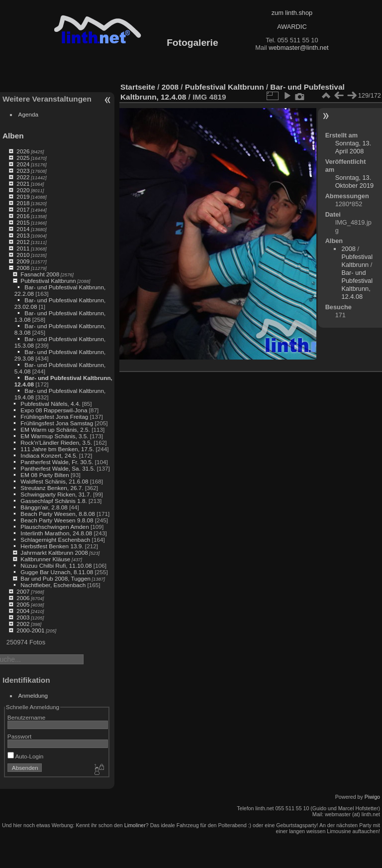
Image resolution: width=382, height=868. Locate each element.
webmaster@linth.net (298, 48)
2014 (23, 229)
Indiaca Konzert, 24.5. (49, 455)
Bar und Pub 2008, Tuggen (55, 578)
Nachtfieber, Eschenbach (53, 585)
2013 (23, 235)
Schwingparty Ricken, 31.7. (56, 494)
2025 (23, 158)
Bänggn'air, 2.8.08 (44, 507)
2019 (23, 196)
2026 (23, 151)
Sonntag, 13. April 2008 (353, 147)
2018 (23, 203)
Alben (13, 136)
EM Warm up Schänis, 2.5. (55, 430)
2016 (23, 216)
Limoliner (135, 825)
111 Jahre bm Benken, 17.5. (57, 449)
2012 (23, 242)
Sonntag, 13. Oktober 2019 (355, 182)
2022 (23, 177)
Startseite (138, 87)
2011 (23, 248)
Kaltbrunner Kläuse (45, 559)
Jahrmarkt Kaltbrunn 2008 (54, 553)
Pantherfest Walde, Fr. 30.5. (57, 462)
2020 (23, 190)
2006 (23, 598)
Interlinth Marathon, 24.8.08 (56, 533)
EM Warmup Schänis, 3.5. (54, 436)
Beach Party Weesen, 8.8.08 (58, 514)
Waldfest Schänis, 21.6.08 (54, 481)
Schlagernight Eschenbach (55, 540)
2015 (23, 222)
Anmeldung (33, 695)
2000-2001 (30, 630)
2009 (23, 261)
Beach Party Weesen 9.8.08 (57, 520)
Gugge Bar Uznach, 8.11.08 (57, 572)
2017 (23, 209)
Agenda (29, 114)
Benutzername (27, 717)
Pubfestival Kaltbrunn (48, 281)
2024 (23, 164)
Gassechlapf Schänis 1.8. (53, 501)
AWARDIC (292, 27)
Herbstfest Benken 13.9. (52, 546)
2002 (23, 624)
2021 (23, 184)
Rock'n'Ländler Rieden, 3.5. (56, 442)
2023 (23, 171)
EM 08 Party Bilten (45, 475)
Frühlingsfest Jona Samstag (57, 423)
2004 (23, 611)
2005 (23, 604)
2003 (23, 617)
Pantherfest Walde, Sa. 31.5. (58, 468)
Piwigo (372, 797)
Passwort (19, 736)
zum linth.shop (292, 13)
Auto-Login (26, 756)
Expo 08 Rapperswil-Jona (54, 410)
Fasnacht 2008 (40, 274)
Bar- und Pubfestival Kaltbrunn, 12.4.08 (357, 285)
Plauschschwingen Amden (54, 527)
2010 (23, 255)
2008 (23, 268)
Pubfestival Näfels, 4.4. (50, 404)
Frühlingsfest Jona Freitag (54, 417)
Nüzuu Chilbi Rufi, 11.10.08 (56, 565)
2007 (23, 591)
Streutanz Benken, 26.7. (52, 488)
